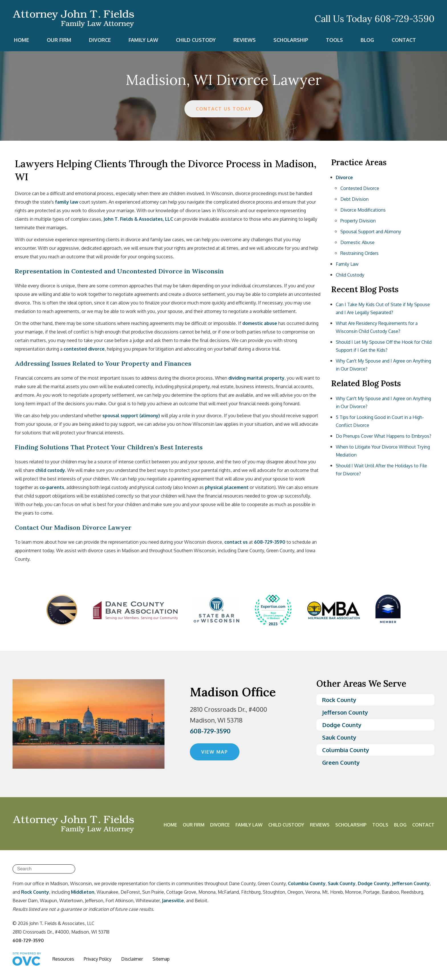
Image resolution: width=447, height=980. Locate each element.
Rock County (339, 700)
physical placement (227, 487)
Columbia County (346, 750)
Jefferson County (345, 712)
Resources (63, 959)
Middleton (83, 892)
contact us (236, 542)
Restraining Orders (359, 253)
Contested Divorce (360, 188)
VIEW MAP (215, 752)
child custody (50, 470)
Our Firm (59, 40)
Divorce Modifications (363, 210)
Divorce (100, 40)
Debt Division (354, 199)
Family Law (143, 40)
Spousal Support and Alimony (371, 232)
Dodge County (342, 725)
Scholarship (291, 40)
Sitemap (161, 959)
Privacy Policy (98, 959)
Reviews (245, 40)
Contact (404, 40)
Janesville (173, 901)
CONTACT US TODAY (224, 109)
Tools (334, 40)
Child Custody (196, 40)
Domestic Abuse (357, 242)
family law (67, 202)
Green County (341, 762)
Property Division (358, 221)
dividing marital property (256, 378)
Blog (367, 40)
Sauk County (339, 737)
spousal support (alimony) (131, 416)
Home (22, 40)
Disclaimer (132, 959)
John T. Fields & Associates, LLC (138, 219)
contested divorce (84, 349)
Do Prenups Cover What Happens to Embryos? (384, 436)
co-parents (52, 487)
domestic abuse (260, 323)
